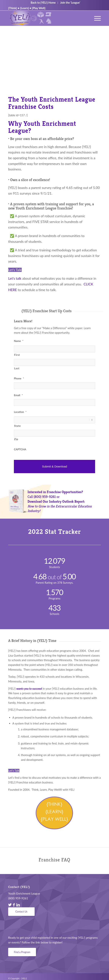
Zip (16, 439)
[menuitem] (96, 18)
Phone (19, 378)
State (17, 426)
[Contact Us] (21, 912)
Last (17, 368)
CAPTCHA (20, 449)
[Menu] (96, 18)
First (17, 355)
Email (18, 395)
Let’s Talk (15, 270)
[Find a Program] (22, 952)
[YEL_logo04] (45, 18)
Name (19, 341)
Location (20, 412)
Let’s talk (15, 278)
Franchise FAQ (54, 860)
